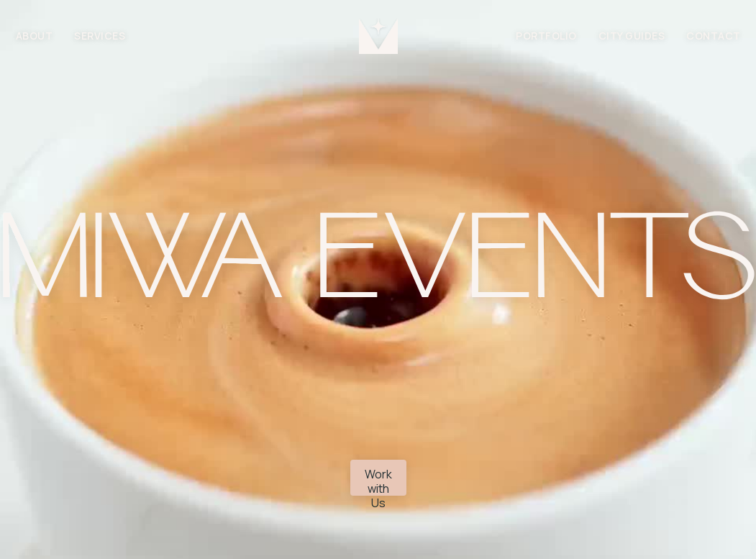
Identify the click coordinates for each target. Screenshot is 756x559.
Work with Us (378, 481)
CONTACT (714, 36)
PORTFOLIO (546, 36)
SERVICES (100, 36)
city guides (632, 36)
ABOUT (35, 36)
